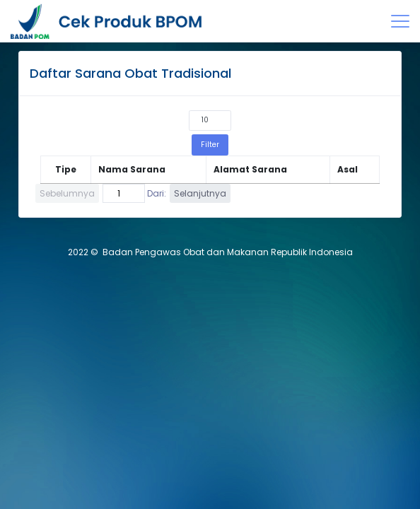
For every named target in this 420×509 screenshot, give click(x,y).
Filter (210, 145)
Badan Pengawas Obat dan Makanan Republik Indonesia (228, 252)
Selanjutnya (200, 193)
